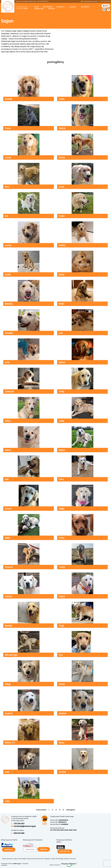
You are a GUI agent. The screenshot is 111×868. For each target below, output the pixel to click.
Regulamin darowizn (70, 859)
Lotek (8, 157)
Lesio (62, 99)
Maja (62, 509)
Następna (71, 810)
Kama (8, 596)
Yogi (61, 626)
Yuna (8, 128)
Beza (62, 743)
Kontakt (52, 9)
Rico (7, 187)
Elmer (62, 684)
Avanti (9, 713)
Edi (7, 216)
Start (37, 7)
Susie (8, 274)
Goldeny (73, 7)
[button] (61, 7)
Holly (62, 392)
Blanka (9, 304)
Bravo (8, 509)
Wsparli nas (39, 9)
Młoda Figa (11, 655)
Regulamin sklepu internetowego (54, 859)
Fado (62, 216)
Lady (62, 421)
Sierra (62, 128)
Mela (8, 538)
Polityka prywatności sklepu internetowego (14, 859)
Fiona (62, 157)
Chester (9, 392)
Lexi (7, 772)
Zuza (61, 187)
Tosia (62, 567)
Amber (63, 713)
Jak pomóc (85, 7)
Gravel (9, 567)
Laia (7, 801)
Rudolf (9, 99)
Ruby (62, 274)
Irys (61, 655)
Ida (7, 479)
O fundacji (60, 7)
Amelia (9, 333)
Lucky (8, 245)
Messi (62, 362)
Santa (62, 245)
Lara (61, 479)
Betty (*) (10, 743)
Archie (62, 772)
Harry (8, 450)
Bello (61, 304)
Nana (62, 450)
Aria (7, 362)
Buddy (9, 626)
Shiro (8, 421)
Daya (62, 596)
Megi (8, 684)
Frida (62, 538)
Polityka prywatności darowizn (35, 859)
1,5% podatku (48, 7)
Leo (61, 333)
